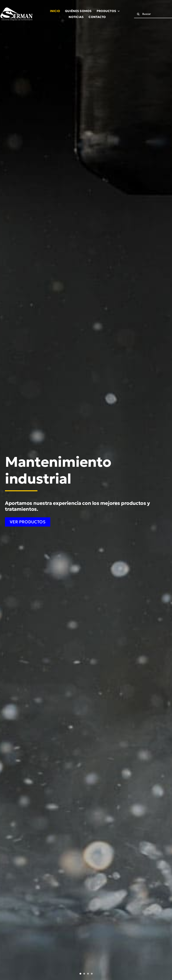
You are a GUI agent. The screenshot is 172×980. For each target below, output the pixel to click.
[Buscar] (138, 14)
